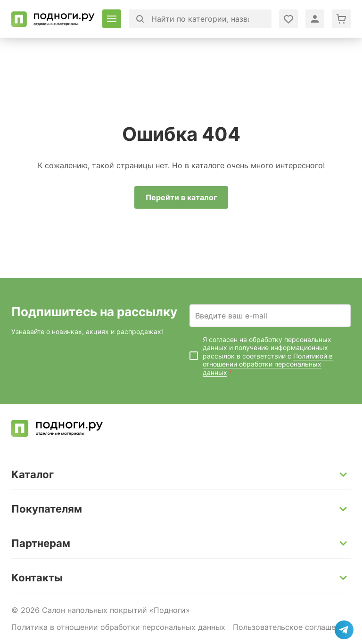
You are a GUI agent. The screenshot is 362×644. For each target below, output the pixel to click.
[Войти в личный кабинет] (288, 19)
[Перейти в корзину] (341, 19)
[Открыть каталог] (112, 19)
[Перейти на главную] (53, 19)
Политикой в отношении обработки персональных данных (268, 364)
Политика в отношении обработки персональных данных (118, 627)
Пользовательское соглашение (291, 627)
